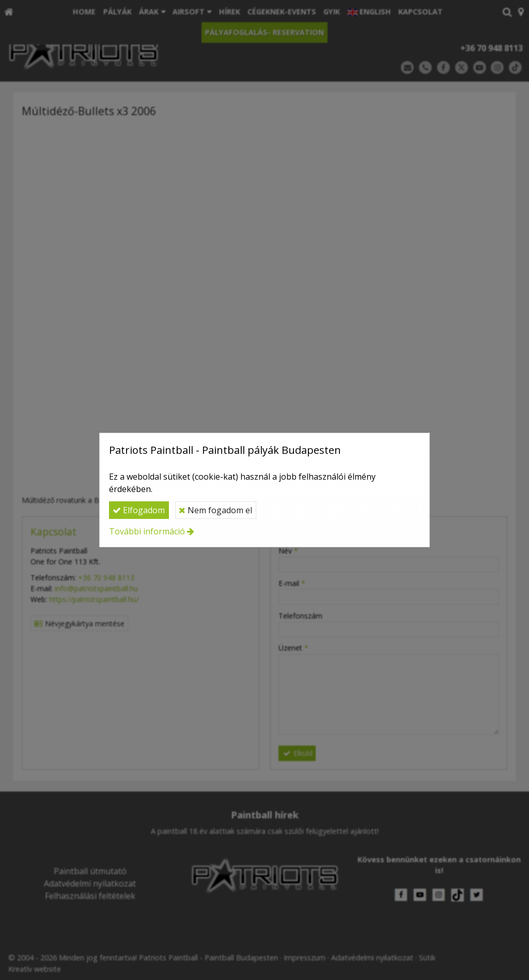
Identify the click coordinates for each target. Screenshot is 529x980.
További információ (147, 531)
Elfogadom (139, 510)
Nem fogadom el (215, 510)
